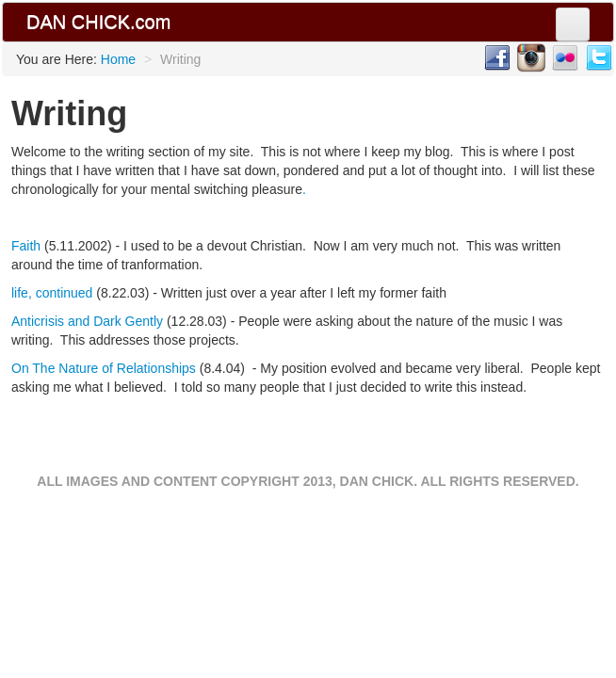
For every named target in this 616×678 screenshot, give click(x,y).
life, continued (52, 293)
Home (118, 59)
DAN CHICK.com (98, 22)
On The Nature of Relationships (104, 368)
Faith (28, 246)
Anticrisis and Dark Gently (87, 321)
